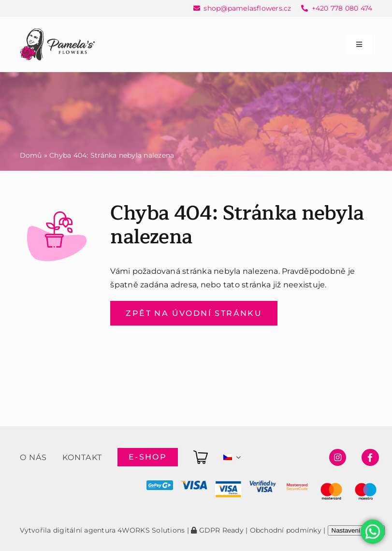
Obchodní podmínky (286, 530)
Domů (31, 155)
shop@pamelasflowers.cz (247, 8)
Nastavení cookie (356, 530)
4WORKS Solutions (151, 530)
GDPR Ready (217, 530)
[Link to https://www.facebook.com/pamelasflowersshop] (370, 457)
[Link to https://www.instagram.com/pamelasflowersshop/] (338, 457)
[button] (19, 531)
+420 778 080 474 (342, 8)
